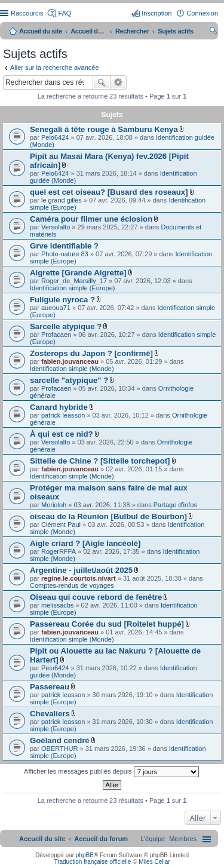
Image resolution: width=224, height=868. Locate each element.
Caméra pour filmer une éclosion (91, 219)
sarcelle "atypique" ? (69, 380)
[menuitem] (183, 839)
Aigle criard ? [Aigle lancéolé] (85, 543)
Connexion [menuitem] (202, 13)
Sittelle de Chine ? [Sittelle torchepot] (100, 461)
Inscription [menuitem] (157, 13)
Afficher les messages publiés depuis (111, 772)
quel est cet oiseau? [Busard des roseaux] (109, 192)
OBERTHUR (60, 749)
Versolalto (56, 227)
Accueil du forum (88, 31)
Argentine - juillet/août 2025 (81, 570)
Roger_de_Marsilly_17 (74, 281)
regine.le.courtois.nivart (79, 578)
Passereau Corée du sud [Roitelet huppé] (107, 624)
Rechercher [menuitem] (213, 32)
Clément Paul (61, 525)
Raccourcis (27, 13)
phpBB (85, 855)
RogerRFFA (59, 551)
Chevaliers (50, 714)
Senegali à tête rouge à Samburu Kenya (104, 129)
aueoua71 (56, 308)
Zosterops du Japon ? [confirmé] (91, 353)
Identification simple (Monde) (72, 369)
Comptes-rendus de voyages (72, 585)
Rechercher (102, 82)
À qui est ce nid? (62, 434)
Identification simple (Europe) (72, 288)
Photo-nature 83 (65, 254)
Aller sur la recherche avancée (55, 68)
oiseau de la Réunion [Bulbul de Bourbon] (108, 516)
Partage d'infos (175, 505)
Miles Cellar (154, 862)
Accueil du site (41, 31)
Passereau (50, 687)
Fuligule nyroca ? (62, 300)
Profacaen (56, 335)
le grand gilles (62, 200)
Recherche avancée (119, 82)
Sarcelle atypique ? (66, 326)
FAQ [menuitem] (65, 13)
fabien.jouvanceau (70, 361)
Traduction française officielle (92, 862)
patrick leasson (63, 415)
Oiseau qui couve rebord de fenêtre (96, 597)
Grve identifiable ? (64, 246)
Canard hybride (59, 407)
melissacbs (57, 605)
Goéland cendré (60, 740)
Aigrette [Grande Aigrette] (78, 273)
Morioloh (54, 505)
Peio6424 (55, 137)
